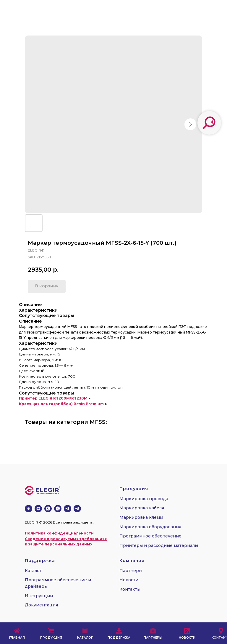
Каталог (33, 571)
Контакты (130, 589)
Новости (129, 580)
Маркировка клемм (141, 517)
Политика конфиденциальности (59, 533)
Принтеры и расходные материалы (159, 545)
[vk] (29, 509)
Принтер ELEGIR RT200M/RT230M (53, 398)
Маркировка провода (144, 499)
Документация (41, 605)
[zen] (38, 509)
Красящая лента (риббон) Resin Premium (61, 404)
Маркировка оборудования (150, 527)
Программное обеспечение (150, 536)
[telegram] (68, 509)
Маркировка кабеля (142, 508)
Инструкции (39, 596)
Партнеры (131, 571)
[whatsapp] (48, 509)
